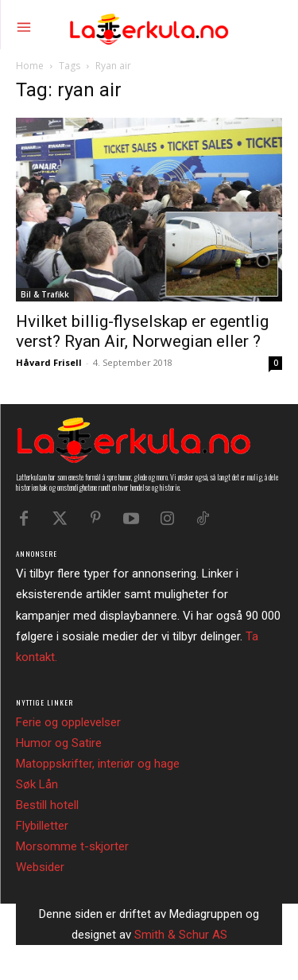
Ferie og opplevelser (68, 722)
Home (30, 66)
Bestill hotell (47, 805)
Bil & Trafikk (45, 294)
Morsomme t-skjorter (72, 846)
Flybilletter (42, 826)
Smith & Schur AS (181, 935)
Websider (40, 867)
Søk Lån (37, 784)
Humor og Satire (59, 743)
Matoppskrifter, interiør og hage (98, 764)
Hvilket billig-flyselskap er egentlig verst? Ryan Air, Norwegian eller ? (142, 331)
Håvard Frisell (49, 362)
